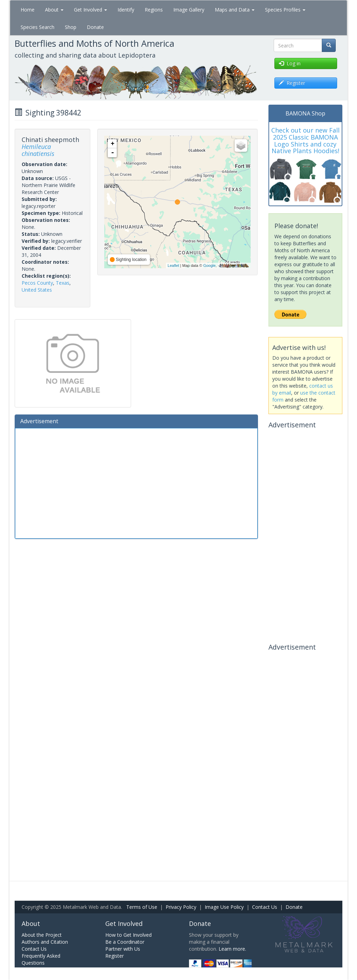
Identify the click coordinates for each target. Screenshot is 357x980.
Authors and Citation (45, 942)
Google (209, 265)
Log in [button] (290, 63)
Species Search (37, 27)
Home (28, 10)
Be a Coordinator (125, 942)
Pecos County (37, 283)
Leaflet (173, 265)
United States (37, 290)
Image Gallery (189, 10)
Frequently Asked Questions (41, 959)
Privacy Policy (181, 907)
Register (115, 956)
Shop (71, 27)
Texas (63, 283)
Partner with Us (123, 949)
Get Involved (90, 10)
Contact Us (265, 907)
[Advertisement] (136, 482)
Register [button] (292, 83)
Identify (126, 10)
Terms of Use (142, 907)
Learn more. (232, 949)
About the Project (42, 935)
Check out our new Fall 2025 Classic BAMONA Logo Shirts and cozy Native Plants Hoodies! (305, 140)
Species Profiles (285, 10)
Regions (154, 10)
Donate (95, 27)
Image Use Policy (224, 907)
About (54, 10)
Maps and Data (235, 10)
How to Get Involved (128, 935)
